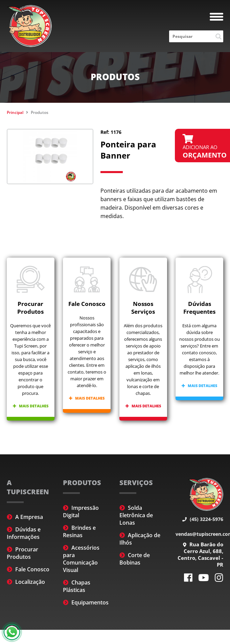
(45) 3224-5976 (203, 519)
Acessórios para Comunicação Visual (81, 559)
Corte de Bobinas (135, 559)
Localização (26, 582)
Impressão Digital (81, 511)
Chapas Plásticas (77, 586)
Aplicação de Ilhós (140, 539)
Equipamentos (86, 602)
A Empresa (25, 517)
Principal (15, 112)
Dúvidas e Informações (24, 533)
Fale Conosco (28, 569)
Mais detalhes (31, 406)
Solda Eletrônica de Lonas (136, 515)
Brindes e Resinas (79, 531)
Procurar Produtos (22, 553)
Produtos (40, 112)
